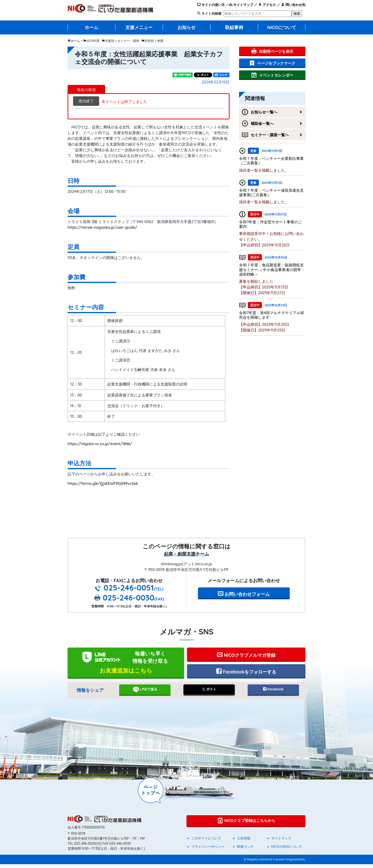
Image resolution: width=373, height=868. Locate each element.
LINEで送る (145, 693)
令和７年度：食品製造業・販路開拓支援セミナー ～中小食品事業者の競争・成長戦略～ (272, 269)
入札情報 (244, 842)
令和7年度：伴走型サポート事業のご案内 (270, 224)
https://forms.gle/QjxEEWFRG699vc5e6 (103, 483)
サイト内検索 (211, 14)
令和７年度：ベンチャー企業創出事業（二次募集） (271, 161)
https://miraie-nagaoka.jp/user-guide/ (102, 227)
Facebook (273, 693)
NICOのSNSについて (287, 850)
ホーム (91, 27)
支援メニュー (139, 27)
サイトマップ (241, 5)
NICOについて (282, 27)
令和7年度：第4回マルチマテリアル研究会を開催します (272, 315)
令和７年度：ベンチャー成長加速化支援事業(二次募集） (271, 193)
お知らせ (186, 27)
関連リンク (245, 850)
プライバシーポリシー (208, 850)
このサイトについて (206, 842)
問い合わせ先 (293, 5)
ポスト (209, 693)
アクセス (267, 5)
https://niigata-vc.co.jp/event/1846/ (100, 444)
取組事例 (234, 27)
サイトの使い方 (211, 5)
